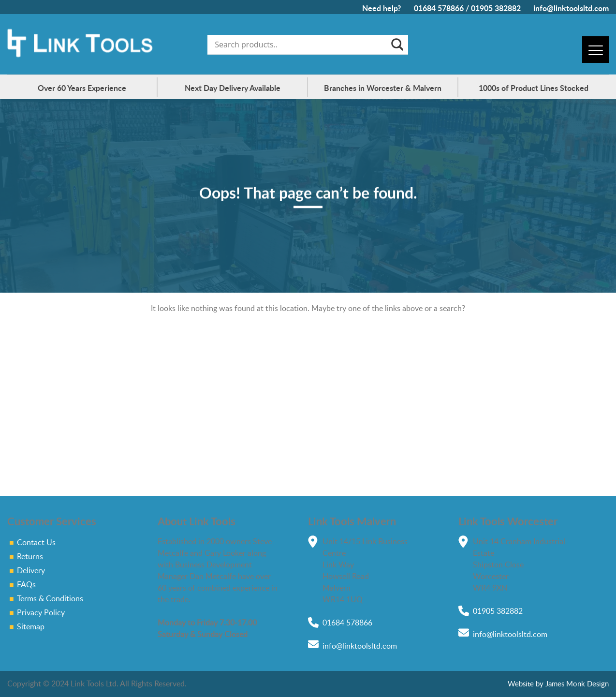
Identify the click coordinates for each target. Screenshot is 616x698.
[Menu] (595, 50)
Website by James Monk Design (558, 684)
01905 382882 (496, 8)
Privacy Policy (41, 612)
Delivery (31, 570)
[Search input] (301, 45)
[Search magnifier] (396, 45)
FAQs (26, 584)
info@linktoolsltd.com (571, 8)
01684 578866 (439, 8)
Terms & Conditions (50, 598)
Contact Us (36, 542)
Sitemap (31, 626)
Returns (30, 556)
